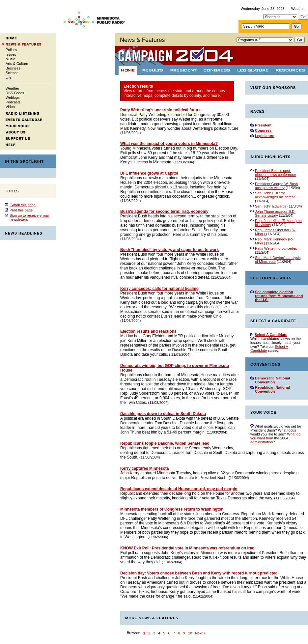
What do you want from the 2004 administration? (275, 438)
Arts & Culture (17, 64)
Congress (263, 130)
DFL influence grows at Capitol (149, 173)
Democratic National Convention (272, 380)
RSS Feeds (15, 93)
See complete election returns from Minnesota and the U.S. (279, 296)
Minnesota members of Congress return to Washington (172, 509)
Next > (200, 633)
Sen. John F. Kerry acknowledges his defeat (275, 195)
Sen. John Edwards (271, 206)
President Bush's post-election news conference (275, 173)
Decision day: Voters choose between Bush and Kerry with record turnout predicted (199, 573)
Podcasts (13, 102)
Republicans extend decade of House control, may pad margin (179, 489)
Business (13, 68)
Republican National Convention (272, 389)
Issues (11, 54)
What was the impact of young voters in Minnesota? (169, 144)
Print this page (21, 210)
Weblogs (13, 98)
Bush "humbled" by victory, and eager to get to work (169, 250)
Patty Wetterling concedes (276, 248)
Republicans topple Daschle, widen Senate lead (165, 443)
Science (12, 73)
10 (190, 633)
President (263, 125)
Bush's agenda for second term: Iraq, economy (164, 211)
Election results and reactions (148, 331)
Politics (11, 50)
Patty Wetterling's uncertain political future (160, 110)
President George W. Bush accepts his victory (276, 186)
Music (10, 59)
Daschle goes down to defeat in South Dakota (163, 414)
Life (9, 77)
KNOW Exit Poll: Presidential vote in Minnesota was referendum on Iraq (187, 548)
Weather (298, 9)
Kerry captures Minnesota (144, 468)
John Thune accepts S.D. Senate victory (275, 213)
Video (10, 107)
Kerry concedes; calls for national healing (159, 289)
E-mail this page (23, 205)
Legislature (265, 136)
